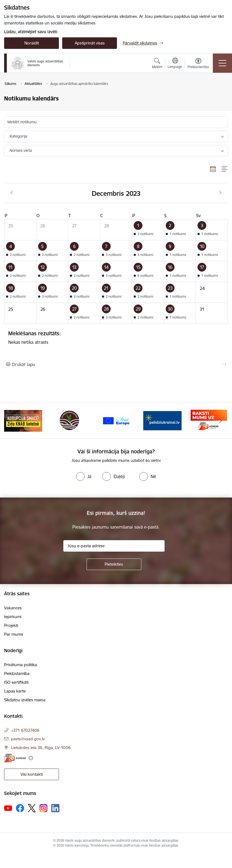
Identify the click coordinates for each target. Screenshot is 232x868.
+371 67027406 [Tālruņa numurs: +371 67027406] (25, 730)
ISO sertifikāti (16, 682)
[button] (148, 230)
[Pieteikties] (114, 564)
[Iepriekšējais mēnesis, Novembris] (12, 193)
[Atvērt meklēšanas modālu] (157, 64)
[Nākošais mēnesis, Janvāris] (220, 193)
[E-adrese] (15, 758)
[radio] (84, 476)
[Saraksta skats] (225, 169)
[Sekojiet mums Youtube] (8, 808)
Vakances (13, 608)
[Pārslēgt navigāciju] (222, 63)
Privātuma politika (21, 665)
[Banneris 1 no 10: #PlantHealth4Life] (23, 420)
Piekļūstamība (17, 673)
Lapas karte (15, 691)
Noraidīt (32, 43)
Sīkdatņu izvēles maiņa (25, 700)
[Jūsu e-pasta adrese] (114, 546)
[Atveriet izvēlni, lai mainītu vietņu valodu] (175, 64)
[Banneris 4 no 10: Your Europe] (162, 420)
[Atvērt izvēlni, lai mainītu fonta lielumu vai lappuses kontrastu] (198, 64)
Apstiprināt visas (90, 43)
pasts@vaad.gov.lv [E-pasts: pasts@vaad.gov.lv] (28, 739)
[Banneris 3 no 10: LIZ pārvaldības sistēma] (116, 420)
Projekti (11, 625)
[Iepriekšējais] (12, 421)
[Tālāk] (220, 421)
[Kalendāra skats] (213, 169)
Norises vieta (21, 150)
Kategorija (18, 136)
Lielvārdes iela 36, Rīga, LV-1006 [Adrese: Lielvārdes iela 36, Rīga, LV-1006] (41, 748)
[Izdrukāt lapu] (116, 364)
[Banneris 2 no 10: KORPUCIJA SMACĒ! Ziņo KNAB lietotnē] (69, 420)
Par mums (14, 634)
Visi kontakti (32, 774)
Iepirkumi (13, 617)
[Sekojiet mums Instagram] (44, 808)
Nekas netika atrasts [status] (116, 337)
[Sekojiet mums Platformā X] (32, 808)
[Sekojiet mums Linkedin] (55, 808)
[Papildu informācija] (31, 758)
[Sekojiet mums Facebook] (20, 808)
